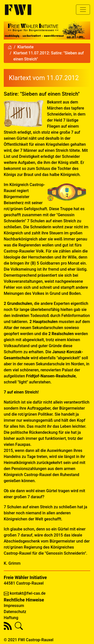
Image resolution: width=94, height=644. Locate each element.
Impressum (14, 606)
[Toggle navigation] (83, 10)
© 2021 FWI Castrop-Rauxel (29, 640)
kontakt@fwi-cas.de (28, 593)
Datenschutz (15, 612)
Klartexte (25, 47)
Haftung (11, 618)
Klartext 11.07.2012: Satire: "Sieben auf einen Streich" (49, 56)
